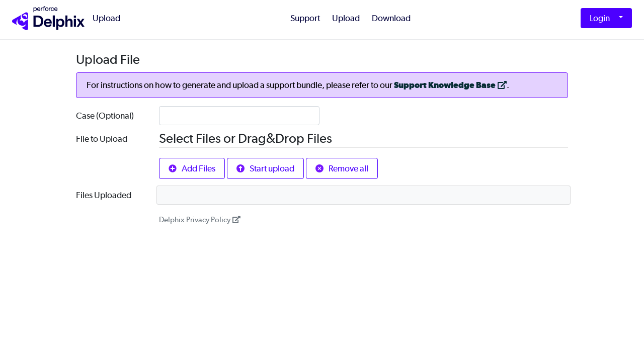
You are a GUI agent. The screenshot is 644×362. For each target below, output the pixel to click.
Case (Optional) (105, 116)
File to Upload (102, 139)
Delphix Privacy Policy (200, 220)
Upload (106, 18)
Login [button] (600, 18)
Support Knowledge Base (450, 85)
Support (305, 18)
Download (391, 18)
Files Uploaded (104, 195)
